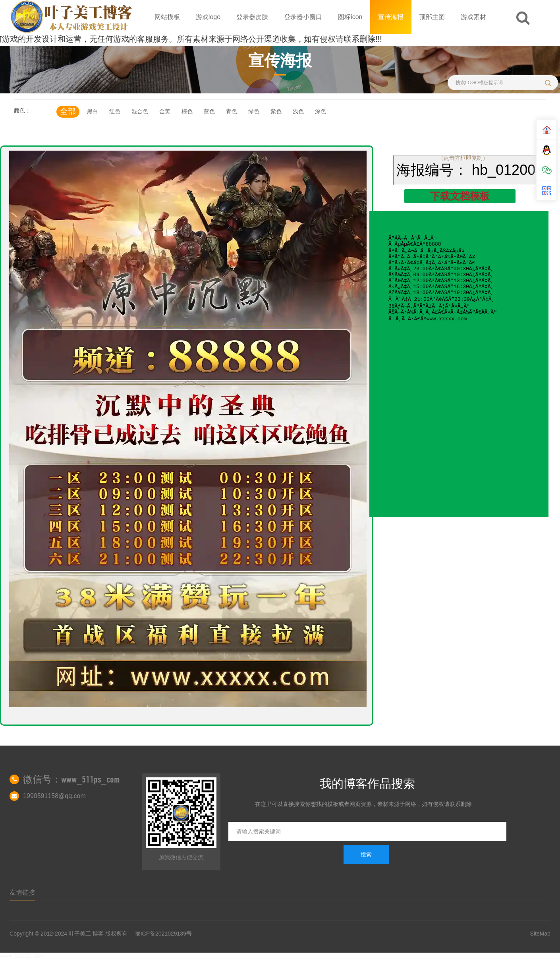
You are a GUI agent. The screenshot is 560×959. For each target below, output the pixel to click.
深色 (321, 111)
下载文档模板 (460, 196)
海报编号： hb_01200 (466, 170)
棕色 (187, 111)
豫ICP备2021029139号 (163, 934)
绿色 (254, 111)
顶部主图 (432, 17)
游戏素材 (473, 17)
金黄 (165, 111)
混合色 (140, 111)
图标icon (350, 17)
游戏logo (208, 17)
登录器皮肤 (252, 17)
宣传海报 (391, 17)
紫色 (276, 111)
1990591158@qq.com (54, 796)
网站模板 (167, 17)
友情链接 (22, 892)
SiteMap (540, 934)
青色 (232, 111)
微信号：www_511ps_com (71, 779)
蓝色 (209, 111)
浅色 (298, 111)
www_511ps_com (22, 956)
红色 (115, 111)
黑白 (93, 111)
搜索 (366, 854)
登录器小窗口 (303, 17)
